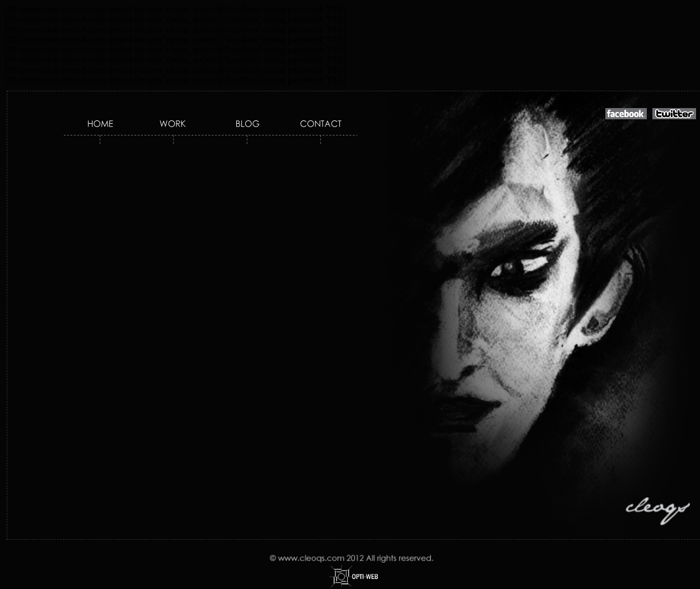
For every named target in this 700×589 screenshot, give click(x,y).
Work (174, 125)
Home (101, 125)
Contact (319, 125)
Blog (249, 125)
